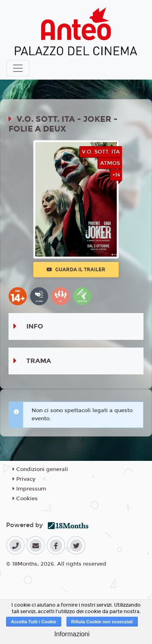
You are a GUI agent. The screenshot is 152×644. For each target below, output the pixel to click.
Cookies (25, 499)
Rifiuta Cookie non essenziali (102, 622)
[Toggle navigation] (18, 68)
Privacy (24, 479)
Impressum (29, 489)
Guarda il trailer (76, 270)
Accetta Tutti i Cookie (34, 622)
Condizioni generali (40, 469)
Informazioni (72, 634)
